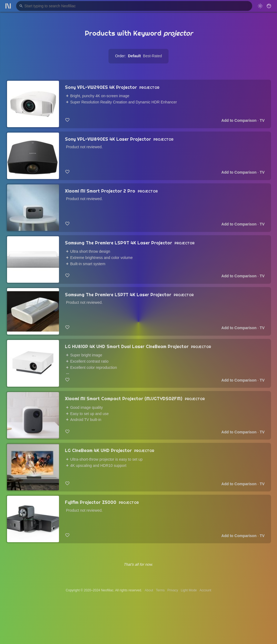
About (149, 590)
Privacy (173, 590)
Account (205, 590)
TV (262, 120)
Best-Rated (153, 56)
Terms (160, 590)
